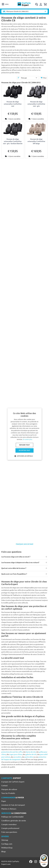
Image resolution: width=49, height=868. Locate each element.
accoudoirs (18, 757)
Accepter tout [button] (24, 450)
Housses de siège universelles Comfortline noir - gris (36, 104)
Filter (44, 78)
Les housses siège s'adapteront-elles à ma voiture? (20, 562)
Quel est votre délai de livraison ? (14, 568)
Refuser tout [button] (25, 445)
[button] (25, 456)
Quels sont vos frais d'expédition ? (14, 574)
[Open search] (37, 4)
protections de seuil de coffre (12, 752)
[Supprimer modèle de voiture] (45, 11)
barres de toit (31, 752)
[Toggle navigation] (5, 4)
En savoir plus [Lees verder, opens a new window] (28, 440)
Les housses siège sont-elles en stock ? (16, 557)
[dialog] (24, 434)
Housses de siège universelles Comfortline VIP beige (36, 141)
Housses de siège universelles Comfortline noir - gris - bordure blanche (13, 141)
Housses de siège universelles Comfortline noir (13, 104)
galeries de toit (31, 754)
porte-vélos (29, 757)
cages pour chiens (16, 754)
